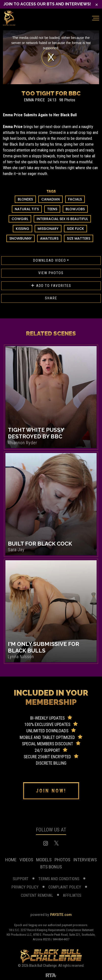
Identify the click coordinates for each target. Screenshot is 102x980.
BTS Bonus (51, 867)
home (11, 860)
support (21, 879)
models (44, 860)
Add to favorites (51, 286)
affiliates (72, 895)
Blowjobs (75, 209)
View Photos (51, 273)
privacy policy (25, 887)
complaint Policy (65, 887)
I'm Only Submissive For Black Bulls (44, 647)
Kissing (22, 229)
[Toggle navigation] (96, 18)
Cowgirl (20, 219)
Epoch (19, 925)
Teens (52, 209)
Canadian (51, 199)
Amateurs (49, 238)
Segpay (33, 925)
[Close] (97, 5)
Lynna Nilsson (21, 657)
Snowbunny (21, 238)
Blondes (25, 199)
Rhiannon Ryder (22, 443)
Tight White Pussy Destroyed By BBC (36, 433)
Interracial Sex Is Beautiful (62, 219)
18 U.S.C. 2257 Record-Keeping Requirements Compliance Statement (51, 930)
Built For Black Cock (40, 544)
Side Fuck (75, 229)
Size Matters (79, 238)
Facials (75, 199)
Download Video (50, 261)
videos (26, 860)
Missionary (48, 229)
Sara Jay (16, 550)
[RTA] (51, 975)
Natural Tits (27, 209)
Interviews (85, 860)
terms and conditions (59, 879)
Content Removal (37, 895)
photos (62, 860)
